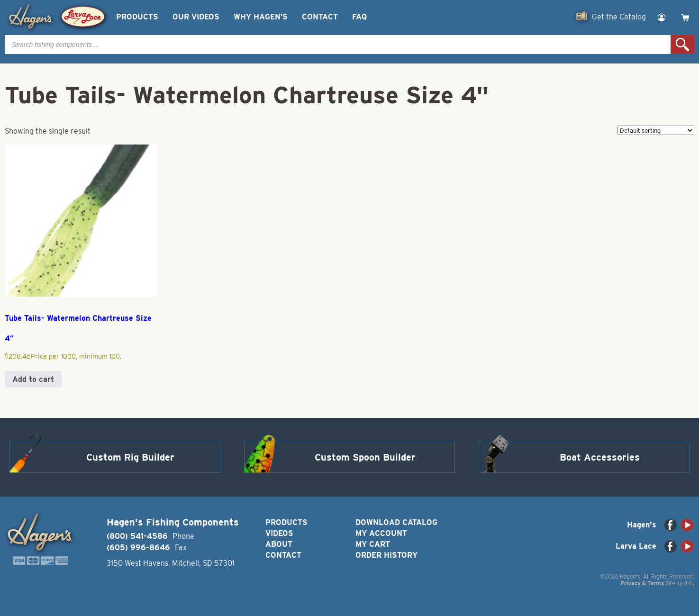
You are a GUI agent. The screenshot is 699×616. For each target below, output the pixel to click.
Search (682, 45)
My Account (381, 533)
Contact (320, 17)
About (279, 544)
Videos (279, 533)
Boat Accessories (600, 457)
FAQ (359, 17)
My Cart (373, 544)
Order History (386, 555)
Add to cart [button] (33, 379)
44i (688, 583)
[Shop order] (656, 130)
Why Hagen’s (261, 17)
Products (137, 17)
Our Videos (196, 17)
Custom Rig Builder (130, 457)
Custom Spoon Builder (365, 457)
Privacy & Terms (642, 583)
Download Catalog (396, 522)
